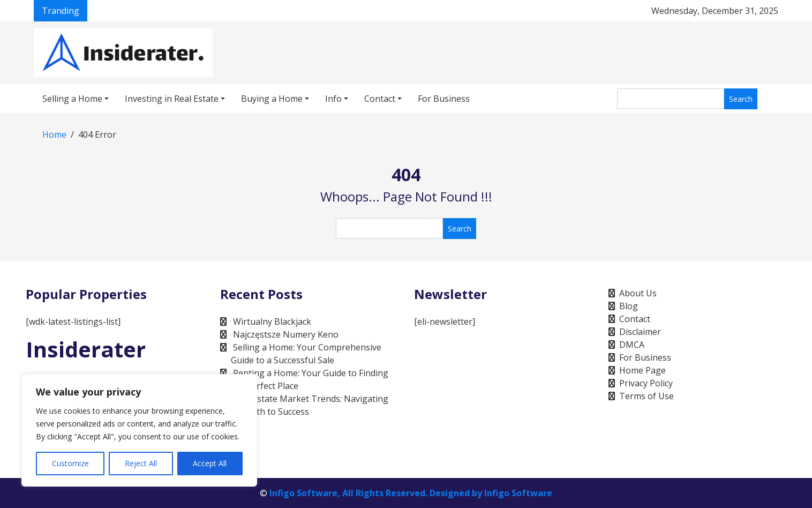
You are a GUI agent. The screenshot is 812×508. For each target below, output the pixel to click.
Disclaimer (640, 332)
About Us (638, 293)
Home (54, 135)
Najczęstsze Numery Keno (286, 334)
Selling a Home (72, 99)
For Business (444, 99)
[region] (139, 430)
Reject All (141, 463)
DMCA (632, 345)
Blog (629, 306)
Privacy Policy (646, 383)
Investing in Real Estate (172, 99)
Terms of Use (646, 396)
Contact (380, 99)
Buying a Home (272, 99)
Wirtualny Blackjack (272, 322)
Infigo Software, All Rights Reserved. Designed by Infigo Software (411, 493)
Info (333, 99)
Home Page (642, 370)
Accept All (210, 463)
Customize (70, 463)
